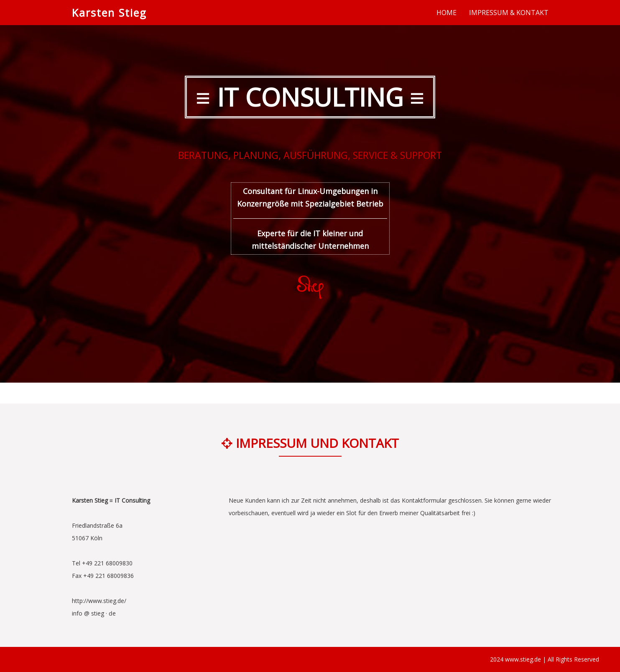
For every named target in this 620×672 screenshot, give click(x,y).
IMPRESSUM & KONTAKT (509, 13)
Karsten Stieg (109, 13)
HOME (447, 13)
